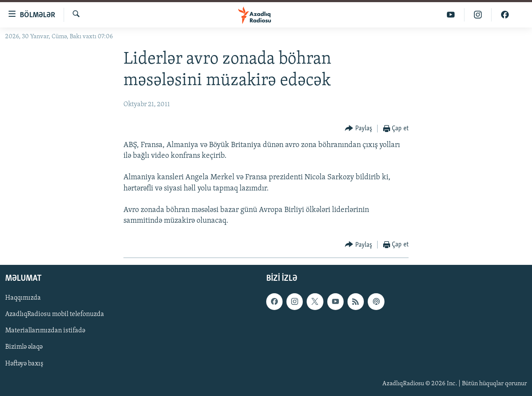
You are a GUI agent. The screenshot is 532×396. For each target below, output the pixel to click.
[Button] (358, 129)
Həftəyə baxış (24, 364)
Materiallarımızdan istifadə (45, 331)
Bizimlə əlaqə (24, 347)
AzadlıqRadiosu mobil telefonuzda (55, 315)
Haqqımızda (23, 298)
